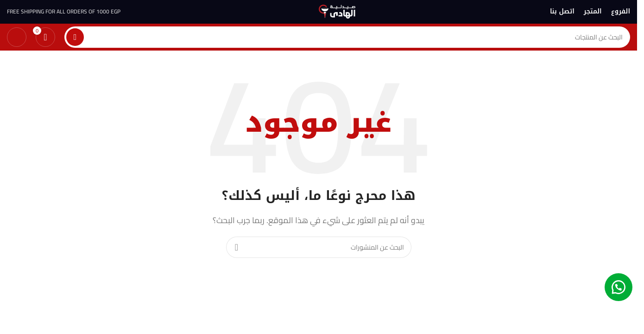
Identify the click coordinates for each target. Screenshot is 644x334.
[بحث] (347, 38)
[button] (619, 285)
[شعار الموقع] (337, 11)
